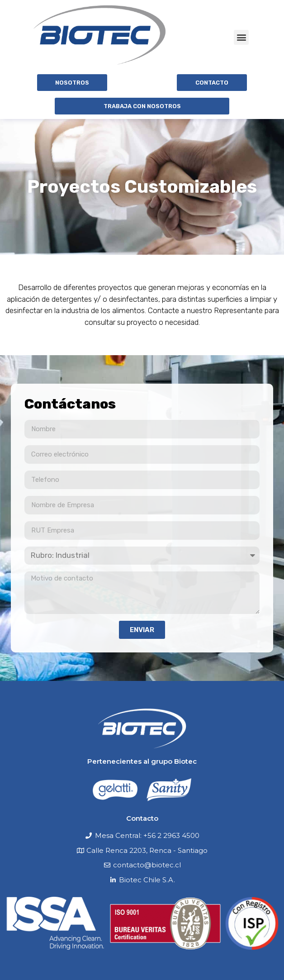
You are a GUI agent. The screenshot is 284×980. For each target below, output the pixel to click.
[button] (241, 37)
